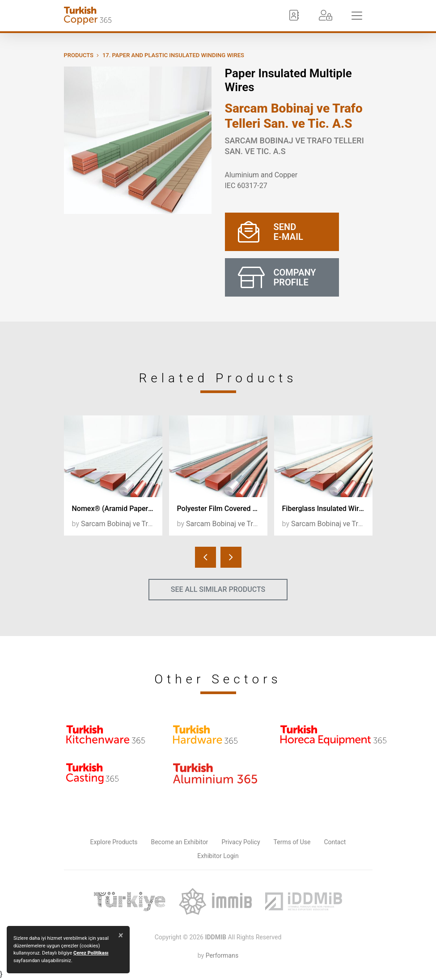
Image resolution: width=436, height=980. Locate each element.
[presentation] (205, 557)
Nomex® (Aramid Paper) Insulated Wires (117, 509)
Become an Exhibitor (179, 842)
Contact (335, 842)
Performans (222, 955)
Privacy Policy (241, 842)
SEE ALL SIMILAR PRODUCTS (218, 589)
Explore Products (114, 842)
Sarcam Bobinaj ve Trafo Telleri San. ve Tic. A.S (294, 116)
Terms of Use (292, 842)
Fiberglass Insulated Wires (324, 509)
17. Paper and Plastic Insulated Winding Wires (173, 55)
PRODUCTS (79, 55)
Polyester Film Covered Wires (222, 509)
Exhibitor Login (218, 856)
